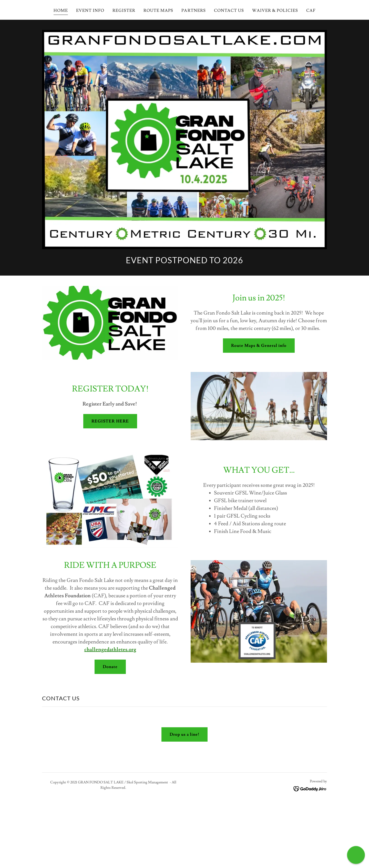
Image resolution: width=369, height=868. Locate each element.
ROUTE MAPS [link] (158, 11)
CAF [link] (311, 11)
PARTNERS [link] (193, 11)
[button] (356, 855)
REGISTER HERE (110, 421)
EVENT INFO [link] (90, 11)
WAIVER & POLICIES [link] (275, 11)
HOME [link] (61, 11)
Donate (110, 667)
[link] (310, 788)
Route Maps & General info (259, 346)
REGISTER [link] (124, 11)
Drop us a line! (184, 734)
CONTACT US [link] (229, 11)
